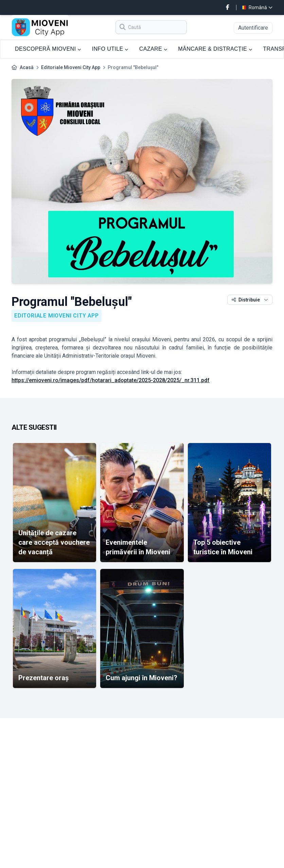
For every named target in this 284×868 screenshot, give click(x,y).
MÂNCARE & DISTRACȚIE (215, 49)
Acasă (27, 67)
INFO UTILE (110, 49)
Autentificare (253, 28)
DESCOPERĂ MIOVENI (48, 49)
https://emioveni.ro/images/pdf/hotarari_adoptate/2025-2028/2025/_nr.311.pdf (111, 380)
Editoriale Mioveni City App (71, 67)
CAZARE (153, 49)
